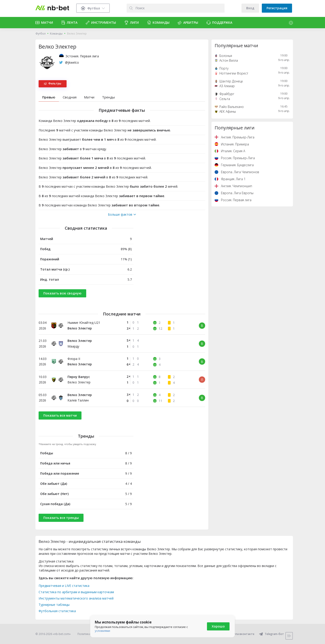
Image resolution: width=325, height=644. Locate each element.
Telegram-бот (271, 634)
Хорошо (218, 626)
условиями (102, 631)
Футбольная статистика (57, 611)
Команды (56, 34)
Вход (250, 8)
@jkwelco (72, 62)
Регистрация (277, 8)
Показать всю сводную (62, 293)
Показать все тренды (61, 518)
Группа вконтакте (239, 634)
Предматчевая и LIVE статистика (64, 586)
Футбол (41, 34)
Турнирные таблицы (54, 605)
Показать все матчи (60, 415)
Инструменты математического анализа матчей (76, 598)
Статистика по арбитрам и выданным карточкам (76, 592)
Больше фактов (122, 215)
